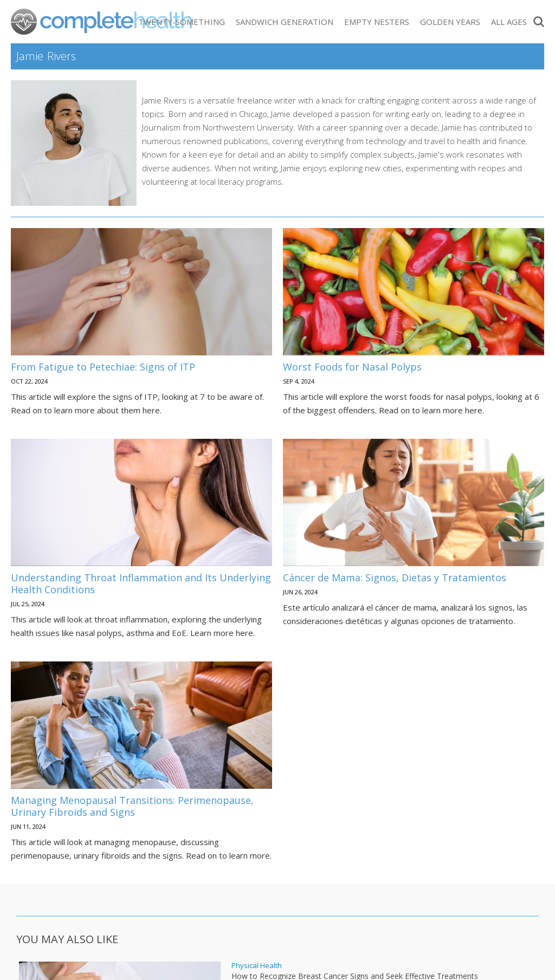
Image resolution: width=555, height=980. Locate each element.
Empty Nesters (377, 22)
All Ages (509, 22)
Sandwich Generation (285, 22)
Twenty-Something (182, 22)
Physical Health (257, 966)
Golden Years (450, 22)
